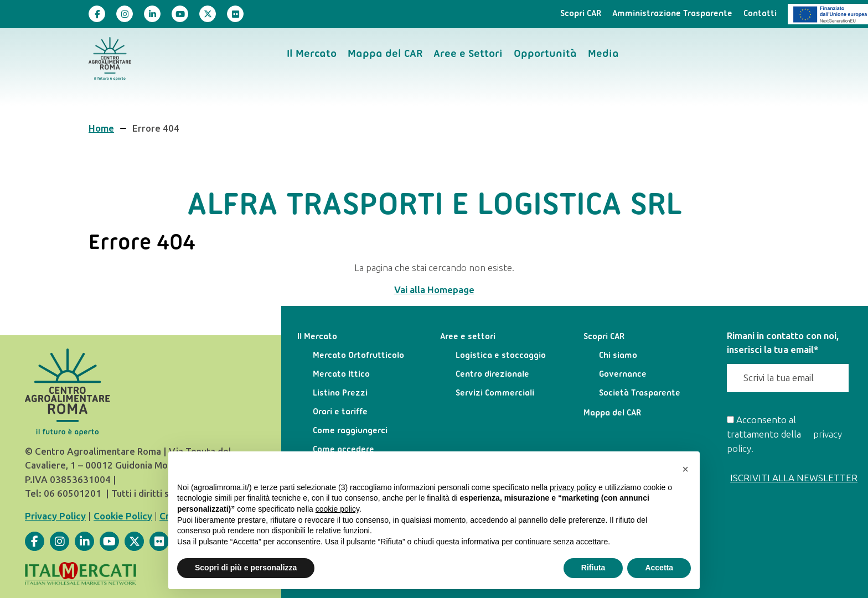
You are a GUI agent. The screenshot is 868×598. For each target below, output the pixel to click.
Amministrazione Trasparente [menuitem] (672, 14)
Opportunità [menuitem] (545, 54)
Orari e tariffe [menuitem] (340, 412)
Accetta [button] (659, 568)
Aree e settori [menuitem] (468, 337)
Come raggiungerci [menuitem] (350, 431)
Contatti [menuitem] (760, 14)
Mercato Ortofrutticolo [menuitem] (358, 356)
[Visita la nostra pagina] (97, 14)
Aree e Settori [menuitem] (468, 54)
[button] (685, 469)
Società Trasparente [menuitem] (640, 393)
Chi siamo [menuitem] (618, 356)
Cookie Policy (123, 516)
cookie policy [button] (337, 509)
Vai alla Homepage (434, 290)
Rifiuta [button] (593, 568)
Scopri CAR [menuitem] (581, 14)
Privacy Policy (55, 516)
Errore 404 (156, 128)
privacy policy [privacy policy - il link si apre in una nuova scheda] (573, 487)
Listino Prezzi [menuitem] (340, 393)
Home (101, 128)
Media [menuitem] (603, 54)
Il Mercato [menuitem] (312, 54)
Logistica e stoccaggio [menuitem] (501, 356)
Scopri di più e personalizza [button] (246, 568)
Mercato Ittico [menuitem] (341, 375)
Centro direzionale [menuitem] (492, 375)
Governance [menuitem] (623, 375)
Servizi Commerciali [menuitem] (495, 393)
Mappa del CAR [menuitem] (385, 54)
